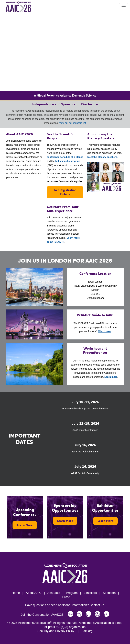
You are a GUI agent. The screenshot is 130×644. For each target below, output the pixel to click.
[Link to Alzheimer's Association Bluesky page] (71, 614)
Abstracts (54, 593)
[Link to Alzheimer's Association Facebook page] (97, 614)
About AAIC (34, 593)
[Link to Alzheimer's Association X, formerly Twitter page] (79, 614)
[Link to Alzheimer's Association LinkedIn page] (106, 614)
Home (16, 593)
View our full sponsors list (72, 123)
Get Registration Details (65, 192)
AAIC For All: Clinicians (85, 452)
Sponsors (109, 593)
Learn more (111, 377)
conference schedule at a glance (65, 157)
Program (72, 593)
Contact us (97, 605)
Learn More (25, 525)
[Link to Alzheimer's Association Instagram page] (88, 614)
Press (66, 597)
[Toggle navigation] (124, 7)
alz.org (88, 631)
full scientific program (68, 161)
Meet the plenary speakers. (102, 157)
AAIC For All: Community (85, 473)
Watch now (104, 331)
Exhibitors (90, 593)
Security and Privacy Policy (56, 631)
